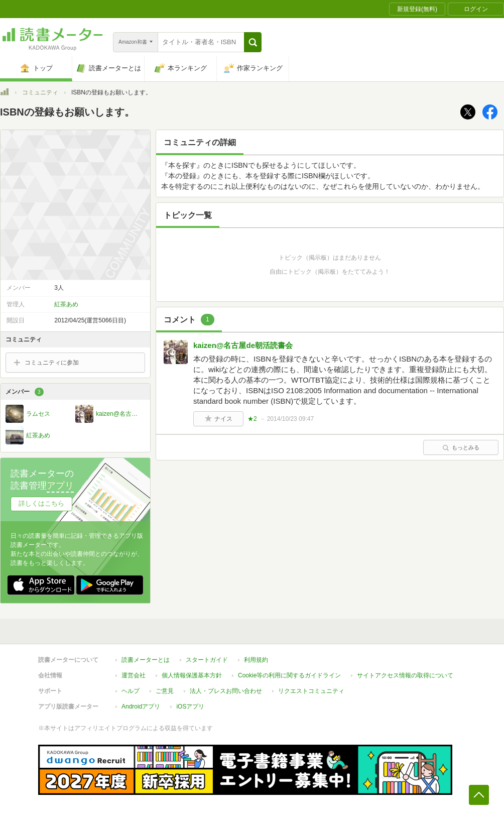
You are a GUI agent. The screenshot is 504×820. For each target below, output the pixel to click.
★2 (252, 419)
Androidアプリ (141, 707)
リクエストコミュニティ (311, 691)
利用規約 (256, 660)
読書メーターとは (146, 660)
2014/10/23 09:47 (290, 419)
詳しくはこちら (41, 503)
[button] (253, 42)
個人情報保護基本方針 (192, 675)
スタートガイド (207, 660)
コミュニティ (40, 92)
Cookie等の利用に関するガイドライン (289, 675)
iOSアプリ (190, 707)
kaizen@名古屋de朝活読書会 (243, 345)
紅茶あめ (66, 304)
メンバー (25, 392)
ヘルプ (131, 691)
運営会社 (134, 675)
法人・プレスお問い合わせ (226, 691)
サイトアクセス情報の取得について (405, 675)
